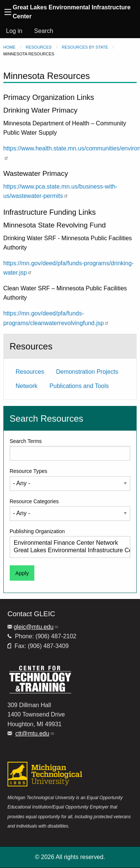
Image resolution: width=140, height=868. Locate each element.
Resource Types (29, 471)
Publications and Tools (79, 386)
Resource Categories (34, 501)
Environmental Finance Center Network (67, 543)
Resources (39, 47)
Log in (14, 31)
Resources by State (85, 47)
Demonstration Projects (87, 372)
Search (44, 31)
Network (27, 386)
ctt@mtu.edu (35, 733)
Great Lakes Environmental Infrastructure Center (67, 551)
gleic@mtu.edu (36, 627)
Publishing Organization (37, 531)
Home (10, 47)
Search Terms (26, 441)
